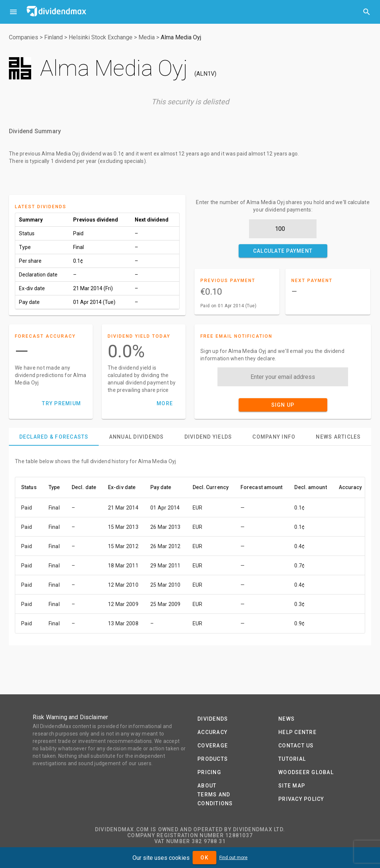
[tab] (54, 437)
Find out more (233, 858)
